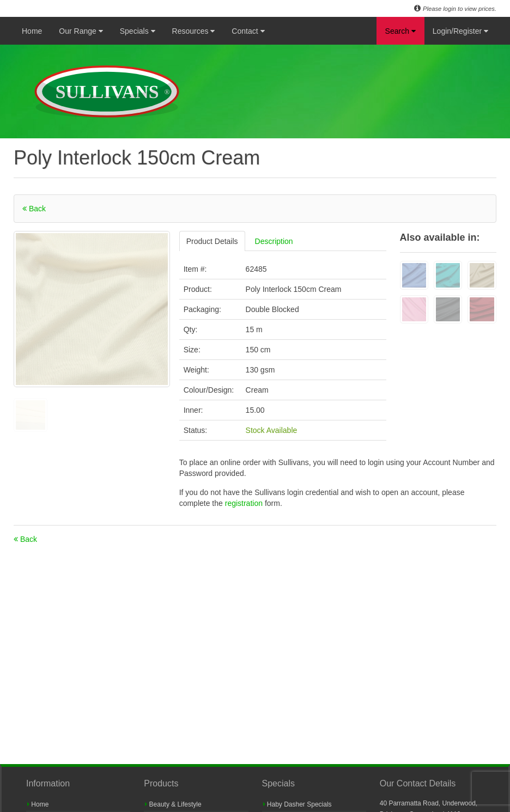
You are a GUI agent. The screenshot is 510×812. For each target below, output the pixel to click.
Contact (248, 31)
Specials (138, 31)
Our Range (81, 31)
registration (245, 503)
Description (274, 241)
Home (32, 31)
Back (34, 209)
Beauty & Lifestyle (173, 804)
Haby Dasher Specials (297, 804)
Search (400, 31)
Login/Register (460, 31)
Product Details (212, 241)
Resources (194, 31)
